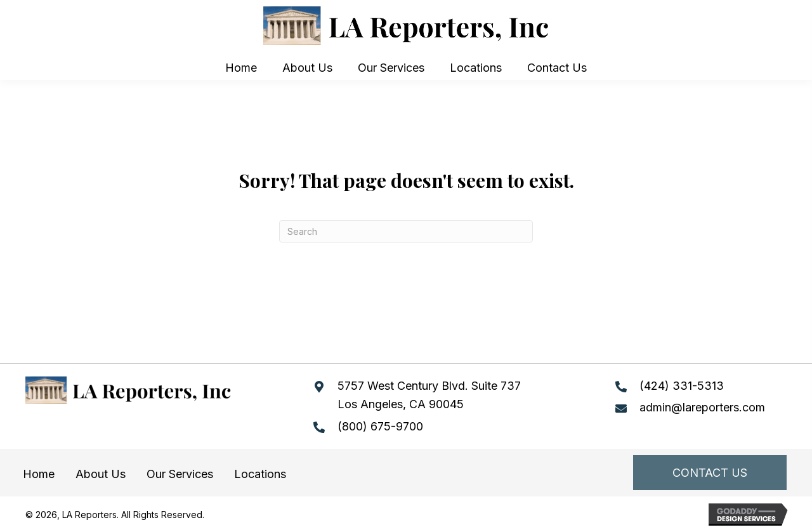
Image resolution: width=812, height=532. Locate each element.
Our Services (180, 474)
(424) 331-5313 (682, 386)
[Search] (406, 231)
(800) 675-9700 (380, 426)
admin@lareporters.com (702, 407)
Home (39, 474)
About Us (101, 474)
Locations (260, 474)
